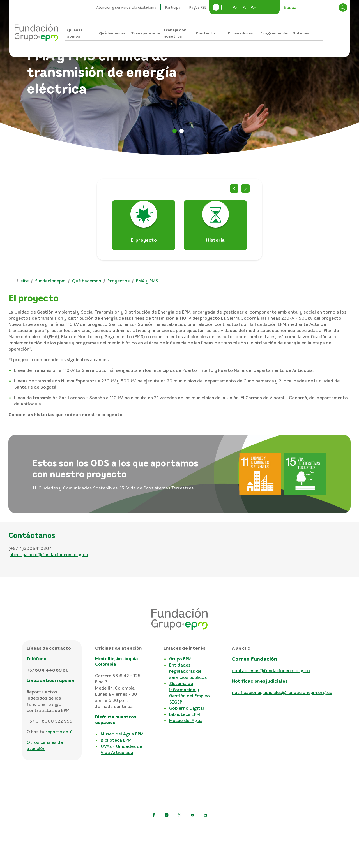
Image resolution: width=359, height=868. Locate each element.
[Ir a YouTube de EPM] (192, 815)
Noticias (301, 33)
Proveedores (241, 33)
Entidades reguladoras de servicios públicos (188, 671)
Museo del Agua (186, 720)
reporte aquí (59, 732)
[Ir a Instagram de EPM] (167, 815)
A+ (254, 7)
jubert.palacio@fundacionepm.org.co (48, 554)
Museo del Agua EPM (122, 734)
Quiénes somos (75, 33)
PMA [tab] (175, 131)
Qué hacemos (112, 33)
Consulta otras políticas (180, 838)
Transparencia (146, 33)
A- (235, 7)
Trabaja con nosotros (175, 33)
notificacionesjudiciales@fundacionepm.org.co (282, 692)
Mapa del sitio (262, 829)
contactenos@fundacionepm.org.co (271, 670)
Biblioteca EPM (116, 740)
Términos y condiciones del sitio (208, 829)
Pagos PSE (198, 7)
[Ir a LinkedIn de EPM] (205, 815)
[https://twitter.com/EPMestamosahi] (179, 815)
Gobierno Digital (187, 708)
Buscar (343, 8)
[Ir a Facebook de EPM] (154, 815)
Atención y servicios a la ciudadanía (126, 7)
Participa (173, 7)
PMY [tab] (182, 131)
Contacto (205, 33)
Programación (274, 33)
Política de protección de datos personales (122, 829)
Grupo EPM (180, 659)
